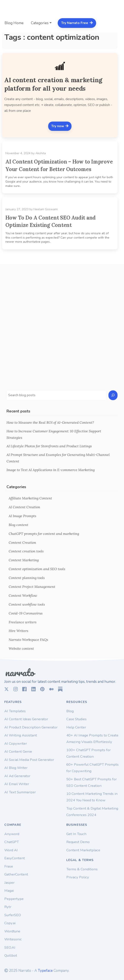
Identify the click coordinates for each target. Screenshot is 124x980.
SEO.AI (10, 947)
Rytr (8, 907)
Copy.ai (10, 923)
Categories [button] (40, 23)
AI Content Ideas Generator (26, 719)
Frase (9, 866)
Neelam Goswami (46, 209)
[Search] (113, 395)
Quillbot (11, 955)
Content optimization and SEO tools (37, 569)
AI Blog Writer (16, 768)
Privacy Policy (78, 877)
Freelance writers (23, 622)
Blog (70, 711)
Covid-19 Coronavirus (26, 613)
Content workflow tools (27, 604)
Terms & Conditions (82, 869)
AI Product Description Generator (31, 727)
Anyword (12, 834)
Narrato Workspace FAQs (28, 640)
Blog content (18, 525)
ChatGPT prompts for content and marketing (44, 534)
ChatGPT (12, 842)
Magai (9, 891)
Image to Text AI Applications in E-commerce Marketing (51, 470)
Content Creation (22, 542)
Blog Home (14, 23)
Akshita (41, 153)
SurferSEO (13, 915)
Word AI (11, 850)
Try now (60, 126)
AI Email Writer (17, 784)
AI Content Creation (24, 507)
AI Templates (15, 711)
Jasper (9, 883)
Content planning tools (27, 578)
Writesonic (13, 939)
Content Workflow (23, 595)
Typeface (45, 971)
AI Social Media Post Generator (29, 760)
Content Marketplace (83, 850)
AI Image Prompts (22, 516)
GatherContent (16, 874)
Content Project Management (32, 587)
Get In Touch (76, 834)
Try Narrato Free (77, 23)
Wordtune (12, 931)
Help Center (76, 727)
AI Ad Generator (17, 776)
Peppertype (14, 899)
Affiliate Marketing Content (30, 498)
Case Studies (76, 719)
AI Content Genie (18, 751)
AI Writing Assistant (21, 735)
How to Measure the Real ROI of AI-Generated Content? (50, 422)
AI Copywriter (16, 743)
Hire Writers (18, 631)
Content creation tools (26, 551)
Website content (21, 648)
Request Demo (78, 842)
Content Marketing (24, 560)
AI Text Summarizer (20, 792)
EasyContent (15, 858)
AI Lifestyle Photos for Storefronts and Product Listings (49, 446)
